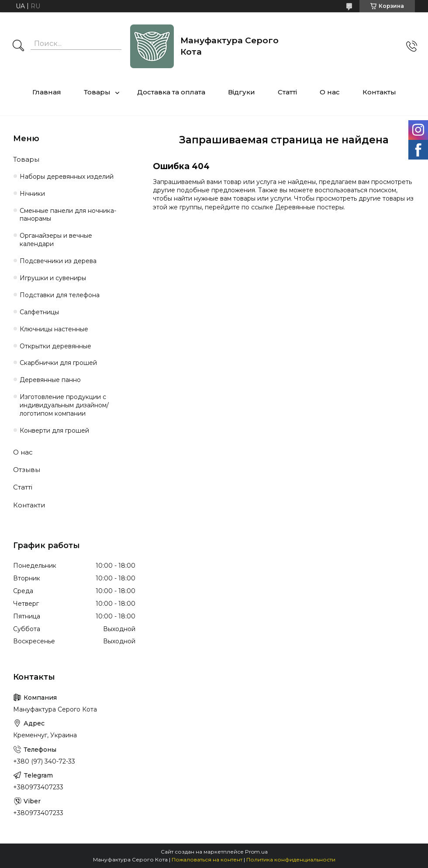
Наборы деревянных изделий (67, 177)
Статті (287, 92)
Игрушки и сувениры (53, 278)
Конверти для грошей (54, 431)
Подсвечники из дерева (58, 261)
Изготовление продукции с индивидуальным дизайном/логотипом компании (64, 405)
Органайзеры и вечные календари (56, 240)
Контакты (379, 92)
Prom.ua (256, 852)
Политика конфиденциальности (291, 859)
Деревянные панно (50, 380)
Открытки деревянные (55, 346)
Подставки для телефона (60, 295)
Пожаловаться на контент (207, 859)
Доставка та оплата (171, 92)
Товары (97, 92)
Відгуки (242, 92)
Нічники (32, 194)
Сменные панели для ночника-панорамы (68, 215)
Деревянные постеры (309, 207)
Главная (47, 92)
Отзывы (27, 470)
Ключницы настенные (54, 329)
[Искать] (18, 46)
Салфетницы (39, 312)
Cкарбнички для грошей (58, 363)
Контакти (29, 505)
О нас (330, 92)
